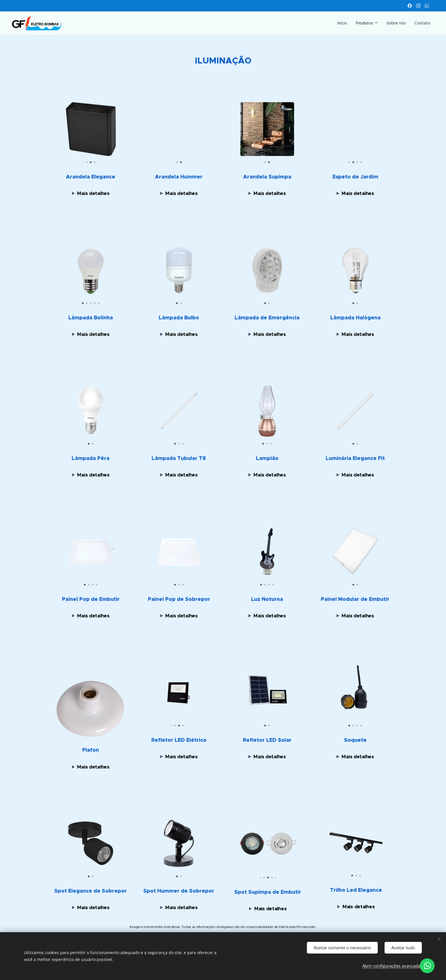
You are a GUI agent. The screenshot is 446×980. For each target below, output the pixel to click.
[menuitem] (338, 23)
